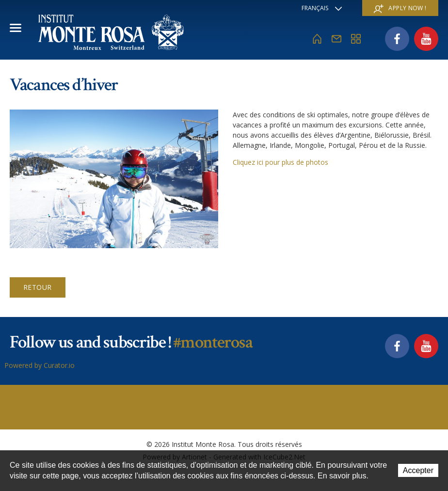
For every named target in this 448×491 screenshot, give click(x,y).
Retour (38, 287)
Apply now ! (400, 8)
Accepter (418, 470)
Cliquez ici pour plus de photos (280, 162)
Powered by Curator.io (40, 365)
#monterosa (213, 342)
